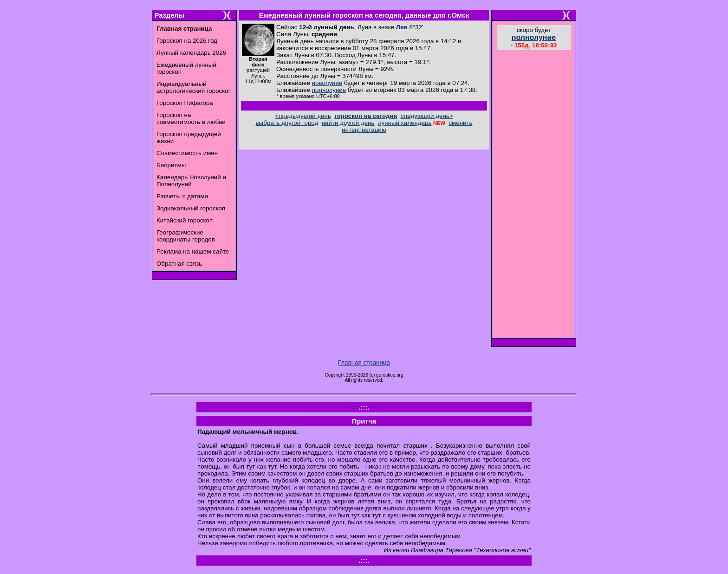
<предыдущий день (303, 116)
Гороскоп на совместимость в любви (191, 118)
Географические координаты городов (186, 236)
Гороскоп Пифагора (185, 103)
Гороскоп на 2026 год (187, 41)
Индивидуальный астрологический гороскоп (194, 87)
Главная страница (364, 362)
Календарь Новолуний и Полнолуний (191, 181)
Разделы (169, 15)
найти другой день (348, 123)
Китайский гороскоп (185, 220)
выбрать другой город (287, 123)
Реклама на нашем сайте (193, 251)
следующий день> (427, 116)
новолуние (327, 83)
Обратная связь (179, 264)
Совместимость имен (187, 153)
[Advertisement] (534, 195)
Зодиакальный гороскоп (191, 208)
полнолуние (329, 90)
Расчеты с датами (182, 196)
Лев (402, 27)
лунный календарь (405, 123)
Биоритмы (171, 165)
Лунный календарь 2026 (191, 53)
